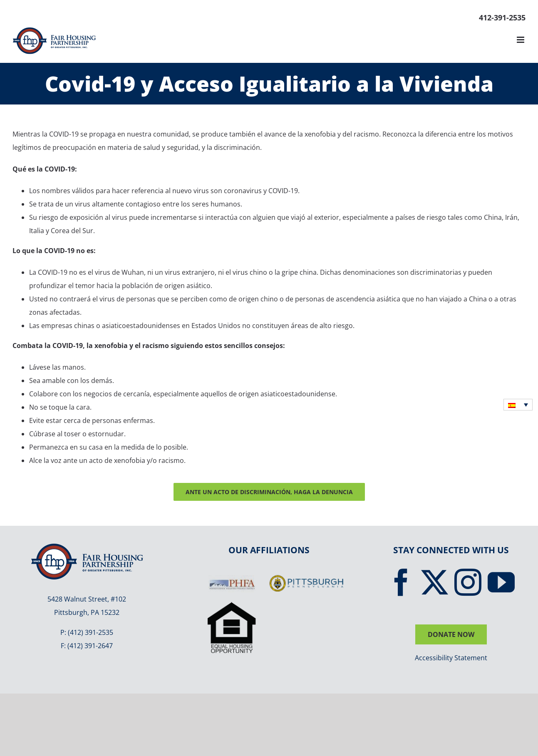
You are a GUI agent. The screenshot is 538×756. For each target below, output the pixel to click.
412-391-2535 (502, 17)
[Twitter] (435, 582)
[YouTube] (501, 582)
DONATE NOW (451, 634)
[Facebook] (401, 582)
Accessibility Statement (451, 658)
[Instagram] (468, 582)
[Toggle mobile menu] (521, 40)
